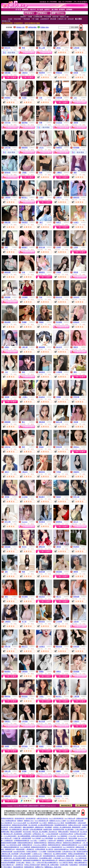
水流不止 (7, 447)
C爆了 (41, 222)
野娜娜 (24, 322)
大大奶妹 (25, 497)
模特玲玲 (42, 622)
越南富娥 (7, 272)
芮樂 (41, 123)
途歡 (6, 572)
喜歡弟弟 (42, 422)
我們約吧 (7, 172)
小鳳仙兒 (25, 472)
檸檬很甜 (59, 73)
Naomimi (25, 522)
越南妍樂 (42, 347)
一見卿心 (25, 397)
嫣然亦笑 (42, 472)
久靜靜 (76, 247)
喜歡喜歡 (59, 572)
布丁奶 (24, 622)
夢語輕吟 (76, 547)
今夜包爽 (59, 98)
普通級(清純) (45, 27)
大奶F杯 (76, 622)
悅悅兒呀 (59, 447)
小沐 (6, 372)
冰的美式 (76, 297)
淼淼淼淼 (7, 547)
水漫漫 (24, 98)
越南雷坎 (42, 272)
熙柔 (6, 247)
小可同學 (59, 622)
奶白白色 (59, 297)
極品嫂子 (42, 497)
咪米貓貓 (76, 148)
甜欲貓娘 (76, 671)
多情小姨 (42, 247)
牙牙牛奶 (7, 123)
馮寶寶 (76, 123)
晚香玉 (59, 222)
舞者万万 (25, 647)
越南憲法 (59, 522)
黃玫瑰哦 (25, 597)
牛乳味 (59, 472)
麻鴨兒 (59, 671)
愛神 (75, 372)
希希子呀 (7, 647)
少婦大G (59, 197)
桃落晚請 (7, 98)
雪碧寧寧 (42, 73)
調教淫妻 (7, 222)
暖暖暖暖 (7, 422)
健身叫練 (42, 572)
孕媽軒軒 (59, 148)
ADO (75, 98)
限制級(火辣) (21, 27)
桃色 (23, 447)
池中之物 (7, 522)
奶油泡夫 (42, 397)
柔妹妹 (41, 447)
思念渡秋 (59, 322)
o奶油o (59, 48)
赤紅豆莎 (59, 347)
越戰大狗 (42, 547)
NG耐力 (76, 222)
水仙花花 (59, 123)
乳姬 (41, 297)
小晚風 (24, 172)
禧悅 (6, 597)
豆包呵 (59, 247)
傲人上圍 (42, 48)
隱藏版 (41, 671)
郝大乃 (76, 522)
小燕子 (41, 197)
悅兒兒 (24, 547)
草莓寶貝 (25, 222)
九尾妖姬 (76, 48)
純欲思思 (42, 597)
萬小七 (59, 597)
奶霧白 (7, 347)
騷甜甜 (59, 497)
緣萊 (75, 172)
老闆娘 (7, 497)
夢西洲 (76, 272)
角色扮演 (42, 522)
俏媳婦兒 (76, 472)
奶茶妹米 (76, 322)
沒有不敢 (7, 148)
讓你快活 (42, 372)
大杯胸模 (25, 297)
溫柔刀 (7, 472)
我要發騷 (7, 73)
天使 (41, 98)
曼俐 (41, 172)
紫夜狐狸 (76, 597)
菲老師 (59, 272)
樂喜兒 (76, 347)
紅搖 (23, 272)
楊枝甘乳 (7, 48)
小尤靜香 (59, 372)
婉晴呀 (76, 572)
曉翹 (23, 572)
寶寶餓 (59, 397)
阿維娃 (41, 322)
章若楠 (76, 422)
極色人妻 (59, 422)
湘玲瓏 (59, 547)
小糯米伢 (25, 73)
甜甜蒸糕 (7, 297)
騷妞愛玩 (7, 671)
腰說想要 (59, 647)
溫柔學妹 (25, 123)
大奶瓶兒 (42, 647)
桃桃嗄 (7, 397)
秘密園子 (25, 247)
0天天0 (41, 148)
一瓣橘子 (59, 172)
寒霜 (23, 48)
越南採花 (76, 197)
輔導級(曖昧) (33, 27)
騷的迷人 (25, 197)
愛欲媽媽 (7, 322)
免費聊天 (15, 48)
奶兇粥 (76, 73)
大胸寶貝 (7, 622)
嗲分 (23, 422)
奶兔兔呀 (76, 647)
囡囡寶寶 (25, 148)
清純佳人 (76, 447)
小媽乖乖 (7, 197)
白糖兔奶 (25, 671)
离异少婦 (76, 497)
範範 (23, 372)
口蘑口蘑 (25, 347)
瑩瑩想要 (76, 397)
